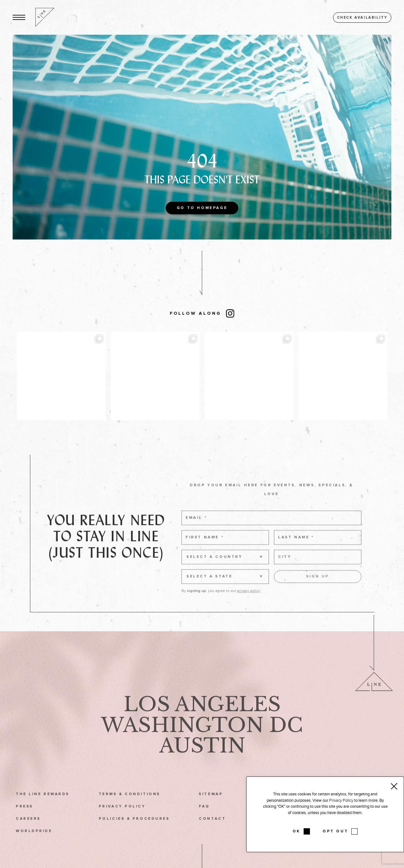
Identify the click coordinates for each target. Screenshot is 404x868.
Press (24, 815)
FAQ (204, 815)
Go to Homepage (202, 208)
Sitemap (211, 803)
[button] (19, 18)
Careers (28, 827)
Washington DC (202, 734)
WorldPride (34, 840)
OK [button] (297, 831)
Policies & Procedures (134, 827)
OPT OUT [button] (335, 831)
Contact (212, 827)
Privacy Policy (122, 815)
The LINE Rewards (43, 803)
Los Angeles (202, 713)
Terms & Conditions (130, 803)
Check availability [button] (362, 18)
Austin (202, 754)
